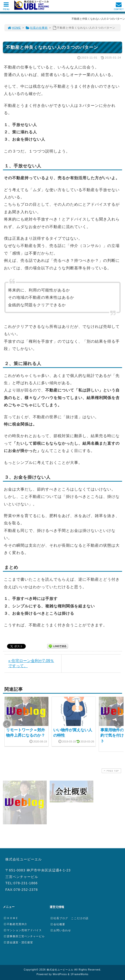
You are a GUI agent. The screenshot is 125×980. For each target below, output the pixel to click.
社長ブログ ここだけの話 (69, 918)
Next (118, 724)
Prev (7, 724)
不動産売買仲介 (15, 924)
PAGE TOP (111, 771)
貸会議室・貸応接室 (18, 942)
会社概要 (58, 924)
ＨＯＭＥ (11, 918)
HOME (14, 28)
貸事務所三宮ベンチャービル (24, 936)
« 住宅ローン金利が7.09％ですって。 (31, 663)
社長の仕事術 (37, 28)
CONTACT (119, 7)
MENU (6, 7)
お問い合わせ (61, 930)
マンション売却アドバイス (23, 930)
